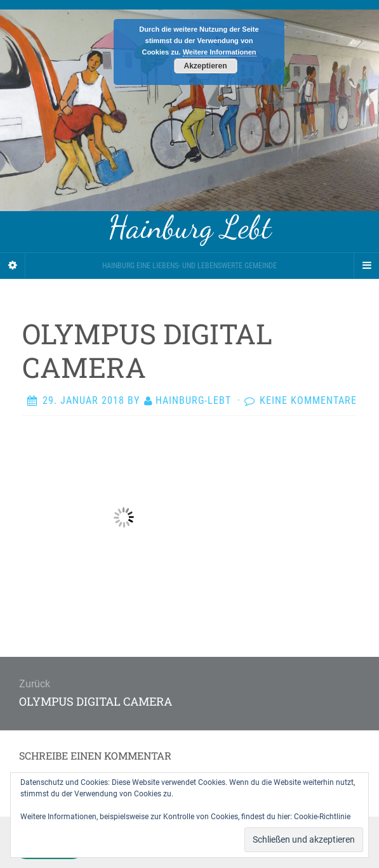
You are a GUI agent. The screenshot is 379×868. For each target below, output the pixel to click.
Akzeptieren (205, 66)
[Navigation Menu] (366, 266)
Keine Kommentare (308, 400)
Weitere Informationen (220, 52)
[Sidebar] (13, 266)
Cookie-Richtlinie (322, 817)
